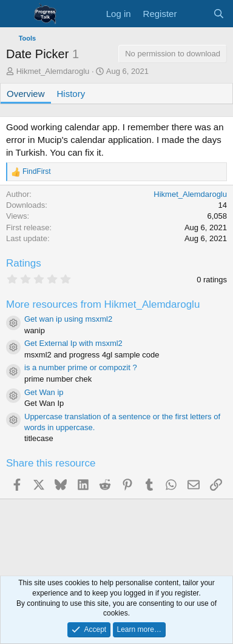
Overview (26, 94)
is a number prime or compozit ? (81, 367)
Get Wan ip (44, 392)
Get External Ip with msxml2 (73, 343)
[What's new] (194, 14)
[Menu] (17, 14)
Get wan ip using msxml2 (68, 319)
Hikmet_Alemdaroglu (53, 71)
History (71, 94)
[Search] (219, 14)
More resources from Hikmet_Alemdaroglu (103, 304)
